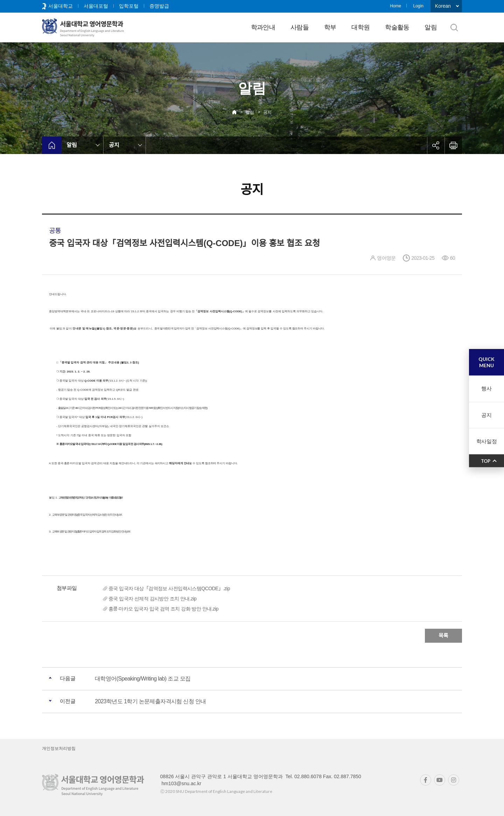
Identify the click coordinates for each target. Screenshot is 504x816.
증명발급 (159, 6)
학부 (330, 27)
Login (418, 6)
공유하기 (436, 145)
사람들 (300, 27)
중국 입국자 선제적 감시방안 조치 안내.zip (152, 599)
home (52, 145)
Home (395, 6)
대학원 (360, 27)
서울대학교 (61, 6)
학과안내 (263, 27)
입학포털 (129, 6)
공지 (267, 112)
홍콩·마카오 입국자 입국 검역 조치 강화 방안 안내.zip (163, 609)
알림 (431, 27)
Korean (443, 6)
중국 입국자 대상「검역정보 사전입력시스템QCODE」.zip (169, 588)
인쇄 (453, 145)
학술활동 (397, 27)
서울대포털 (96, 6)
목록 (443, 636)
